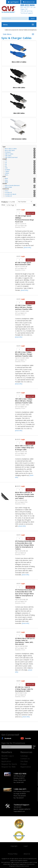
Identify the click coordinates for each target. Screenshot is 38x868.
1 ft (20, 161)
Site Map (24, 761)
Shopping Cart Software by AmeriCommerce (19, 866)
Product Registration (26, 765)
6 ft (20, 166)
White (20, 182)
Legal (26, 846)
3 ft (20, 164)
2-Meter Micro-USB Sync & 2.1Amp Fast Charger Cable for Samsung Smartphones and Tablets (25, 492)
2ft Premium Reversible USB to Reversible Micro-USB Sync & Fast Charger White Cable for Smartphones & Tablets (25, 545)
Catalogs (24, 756)
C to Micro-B (20, 196)
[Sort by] (25, 202)
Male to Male (20, 187)
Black (20, 178)
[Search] (19, 18)
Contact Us (25, 759)
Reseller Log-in (8, 756)
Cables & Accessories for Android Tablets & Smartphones (21, 30)
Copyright (14, 846)
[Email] (17, 747)
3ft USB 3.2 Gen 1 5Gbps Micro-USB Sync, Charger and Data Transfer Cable (24, 307)
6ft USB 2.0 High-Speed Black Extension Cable (23, 264)
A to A (20, 191)
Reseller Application (6, 760)
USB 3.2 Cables (20, 154)
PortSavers (20, 152)
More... (7, 175)
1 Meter (20, 171)
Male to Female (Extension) (20, 185)
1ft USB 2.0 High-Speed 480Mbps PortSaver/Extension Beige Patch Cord (24, 219)
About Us (27, 854)
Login (23, 210)
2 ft (20, 163)
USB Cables (20, 156)
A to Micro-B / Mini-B (20, 194)
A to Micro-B (20, 192)
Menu (5, 25)
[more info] (27, 247)
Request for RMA (8, 767)
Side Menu (7, 34)
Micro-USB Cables (20, 150)
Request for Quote (9, 764)
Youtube (28, 738)
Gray (20, 180)
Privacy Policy (13, 854)
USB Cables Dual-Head (20, 157)
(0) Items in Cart (29, 2)
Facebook (8, 738)
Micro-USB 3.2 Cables (20, 149)
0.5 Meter (20, 170)
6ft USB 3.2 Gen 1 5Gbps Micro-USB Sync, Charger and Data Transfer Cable (24, 354)
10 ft (20, 168)
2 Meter (20, 173)
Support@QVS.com (19, 811)
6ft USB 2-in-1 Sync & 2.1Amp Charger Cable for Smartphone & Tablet (24, 689)
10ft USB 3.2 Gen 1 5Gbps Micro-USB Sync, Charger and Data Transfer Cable (24, 401)
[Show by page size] (11, 205)
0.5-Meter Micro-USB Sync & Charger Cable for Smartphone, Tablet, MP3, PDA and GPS (25, 641)
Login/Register (13, 2)
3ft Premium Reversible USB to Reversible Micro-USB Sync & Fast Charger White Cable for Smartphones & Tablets (25, 594)
